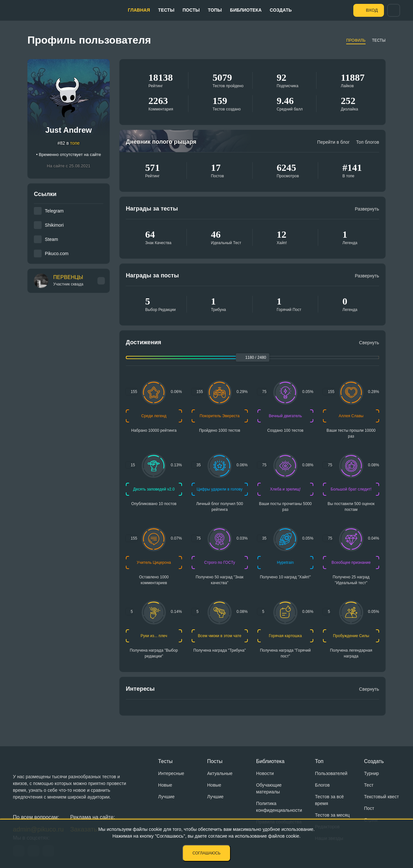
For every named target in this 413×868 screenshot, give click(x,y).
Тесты (165, 10)
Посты (189, 10)
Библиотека (240, 10)
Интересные (171, 773)
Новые (165, 785)
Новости (265, 773)
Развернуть (367, 209)
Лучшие (166, 797)
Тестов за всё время (329, 800)
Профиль (356, 40)
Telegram (54, 211)
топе (75, 143)
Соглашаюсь (207, 853)
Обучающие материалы (269, 788)
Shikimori (54, 225)
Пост (369, 808)
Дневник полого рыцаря (161, 142)
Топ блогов (368, 142)
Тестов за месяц (332, 815)
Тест (369, 785)
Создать (273, 10)
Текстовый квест (381, 797)
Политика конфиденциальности (279, 807)
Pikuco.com (57, 253)
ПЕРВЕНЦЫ (68, 281)
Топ (319, 761)
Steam (51, 239)
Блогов (322, 785)
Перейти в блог (333, 142)
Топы (211, 10)
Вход (370, 10)
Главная (140, 10)
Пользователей (331, 773)
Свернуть (369, 343)
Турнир (371, 773)
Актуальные (220, 773)
